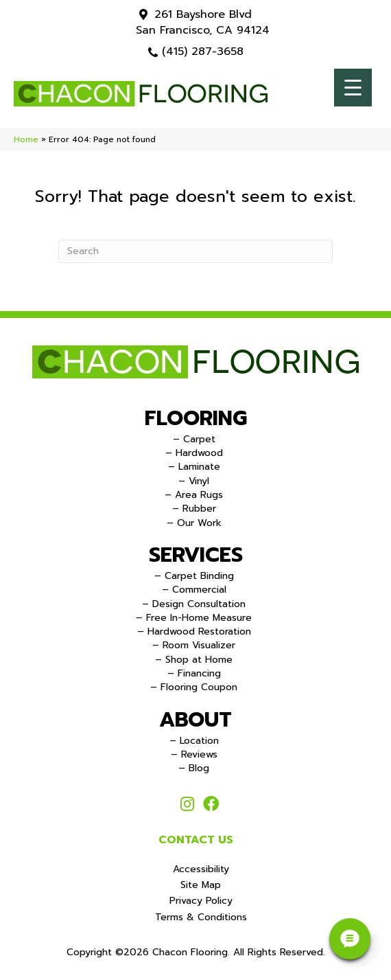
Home (26, 139)
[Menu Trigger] (353, 88)
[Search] (195, 251)
